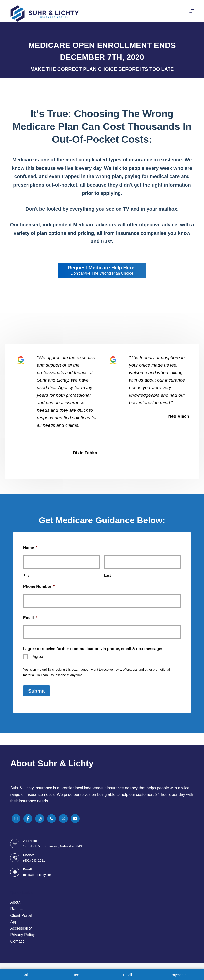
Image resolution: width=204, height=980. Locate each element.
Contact (17, 941)
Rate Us (17, 909)
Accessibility (21, 928)
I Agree (37, 656)
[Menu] (192, 11)
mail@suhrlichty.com (38, 875)
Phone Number (39, 587)
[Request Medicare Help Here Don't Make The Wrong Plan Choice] (102, 270)
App (14, 922)
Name (30, 548)
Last (108, 576)
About (15, 902)
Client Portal (21, 915)
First (27, 576)
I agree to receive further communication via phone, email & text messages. (94, 649)
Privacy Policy (22, 935)
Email (30, 618)
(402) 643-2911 (34, 861)
